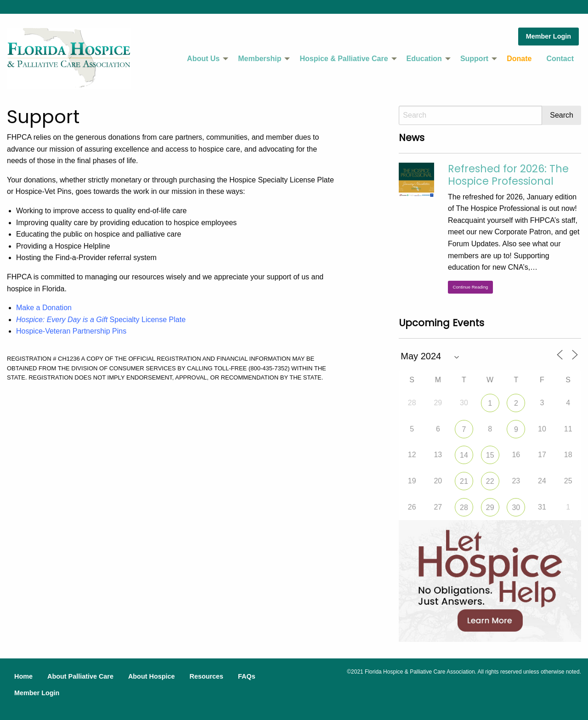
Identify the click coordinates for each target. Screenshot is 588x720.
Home (23, 676)
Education (424, 59)
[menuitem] (205, 59)
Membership (260, 59)
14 (464, 455)
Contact (560, 59)
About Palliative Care (80, 676)
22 (490, 481)
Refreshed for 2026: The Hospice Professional (508, 175)
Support (474, 59)
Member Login (548, 36)
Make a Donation (44, 308)
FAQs (247, 676)
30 (516, 507)
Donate (519, 59)
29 (490, 507)
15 (490, 455)
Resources (206, 676)
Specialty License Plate (101, 320)
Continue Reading (471, 287)
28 (464, 507)
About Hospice (152, 676)
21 (464, 481)
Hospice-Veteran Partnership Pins (71, 331)
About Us (203, 59)
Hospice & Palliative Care (344, 59)
